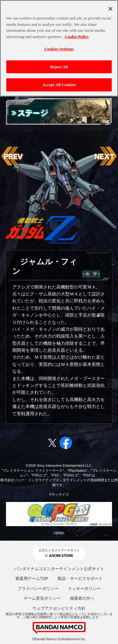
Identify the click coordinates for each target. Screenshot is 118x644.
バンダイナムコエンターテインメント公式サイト (59, 569)
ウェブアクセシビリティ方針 (59, 608)
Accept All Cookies (59, 82)
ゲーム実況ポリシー (42, 598)
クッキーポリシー (84, 589)
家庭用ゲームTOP (32, 578)
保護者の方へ (82, 598)
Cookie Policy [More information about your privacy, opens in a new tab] (77, 33)
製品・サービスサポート (80, 578)
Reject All (59, 63)
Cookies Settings (59, 46)
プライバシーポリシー (38, 589)
